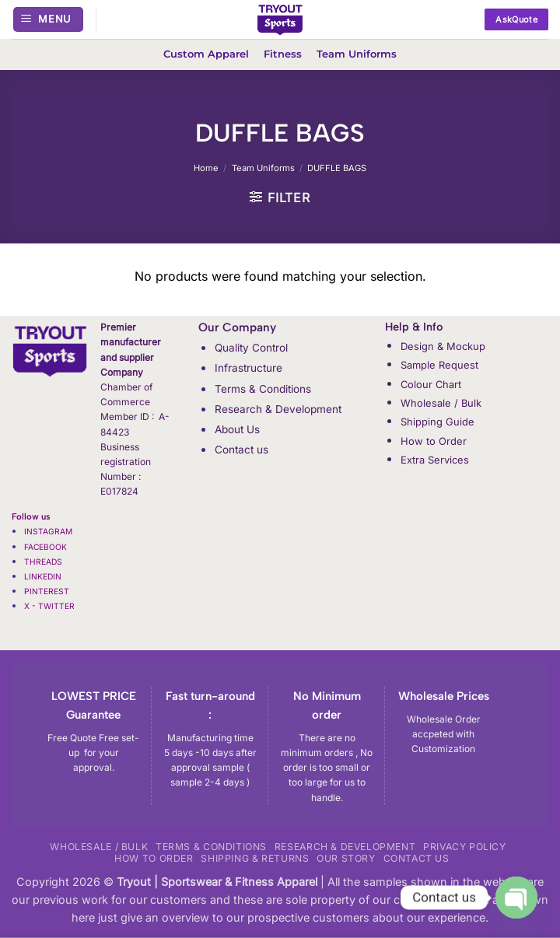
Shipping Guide (437, 422)
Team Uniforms (357, 54)
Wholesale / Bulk (441, 403)
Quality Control (251, 348)
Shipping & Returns (255, 858)
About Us (237, 429)
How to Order (434, 441)
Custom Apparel (206, 54)
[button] (49, 20)
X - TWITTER (51, 606)
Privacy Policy (465, 847)
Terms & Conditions (263, 389)
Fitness (283, 54)
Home (206, 168)
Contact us (241, 450)
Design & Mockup (443, 346)
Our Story (346, 858)
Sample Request (439, 365)
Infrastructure (248, 368)
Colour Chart (431, 384)
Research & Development (278, 409)
